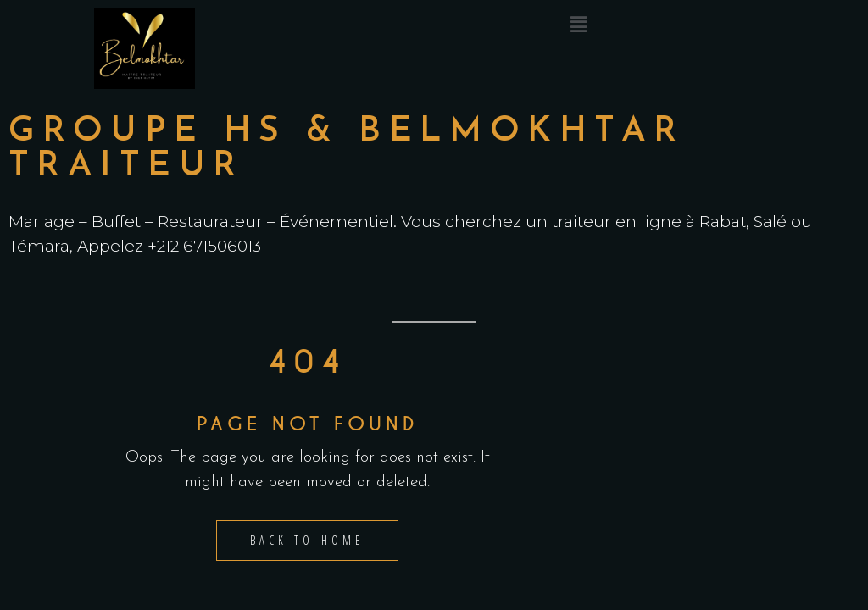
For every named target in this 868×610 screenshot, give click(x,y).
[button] (578, 25)
